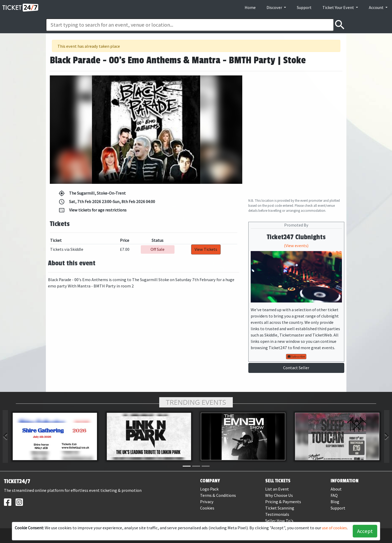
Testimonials (277, 514)
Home (250, 8)
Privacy (207, 502)
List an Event (277, 489)
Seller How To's (279, 521)
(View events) (296, 246)
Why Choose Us (279, 495)
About (336, 489)
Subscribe (296, 357)
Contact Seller (296, 368)
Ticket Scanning (280, 508)
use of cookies (334, 528)
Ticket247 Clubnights (296, 237)
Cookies (207, 508)
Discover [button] (275, 8)
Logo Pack (209, 489)
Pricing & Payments (283, 502)
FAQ (334, 495)
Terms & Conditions (218, 495)
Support (304, 8)
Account (377, 8)
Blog (335, 502)
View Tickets (206, 249)
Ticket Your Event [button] (339, 8)
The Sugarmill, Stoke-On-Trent (92, 193)
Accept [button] (365, 531)
